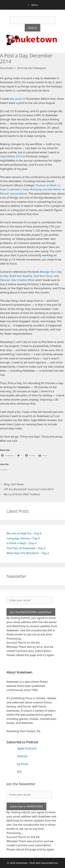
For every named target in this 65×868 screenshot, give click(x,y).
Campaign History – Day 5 (23, 538)
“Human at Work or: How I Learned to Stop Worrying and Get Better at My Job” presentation (32, 189)
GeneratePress (50, 863)
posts (19, 99)
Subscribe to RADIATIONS (26, 806)
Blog (7, 484)
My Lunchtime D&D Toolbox (22, 494)
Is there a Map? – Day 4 (21, 543)
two (12, 99)
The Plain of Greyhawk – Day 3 (26, 548)
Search (32, 28)
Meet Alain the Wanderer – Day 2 (28, 553)
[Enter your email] (29, 600)
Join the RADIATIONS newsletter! (31, 612)
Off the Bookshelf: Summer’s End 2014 (29, 489)
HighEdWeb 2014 (11, 156)
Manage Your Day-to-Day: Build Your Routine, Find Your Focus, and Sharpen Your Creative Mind (31, 276)
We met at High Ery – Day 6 (24, 533)
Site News (17, 484)
